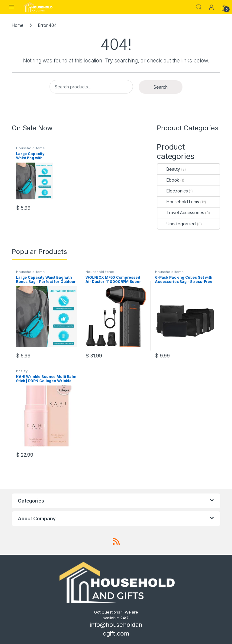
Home (18, 25)
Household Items (30, 148)
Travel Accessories (181, 213)
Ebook (168, 180)
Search (199, 7)
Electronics (172, 191)
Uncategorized (177, 224)
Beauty (169, 169)
